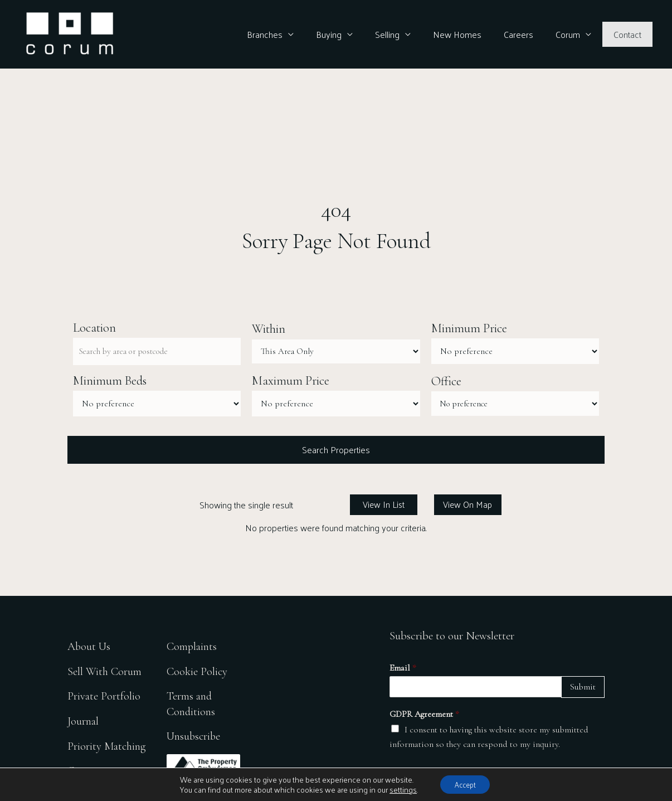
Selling (407, 34)
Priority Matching (107, 746)
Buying (353, 34)
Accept (465, 783)
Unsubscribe (196, 736)
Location (94, 328)
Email (403, 669)
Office (446, 381)
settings (399, 789)
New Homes (473, 34)
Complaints (194, 646)
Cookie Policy (199, 671)
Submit (583, 688)
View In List (384, 506)
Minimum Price (469, 329)
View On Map (468, 506)
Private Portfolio (104, 696)
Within (269, 329)
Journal (83, 721)
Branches (294, 34)
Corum (574, 34)
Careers (530, 34)
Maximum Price (291, 381)
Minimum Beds (110, 381)
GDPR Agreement (424, 716)
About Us (90, 646)
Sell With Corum (105, 671)
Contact (630, 34)
